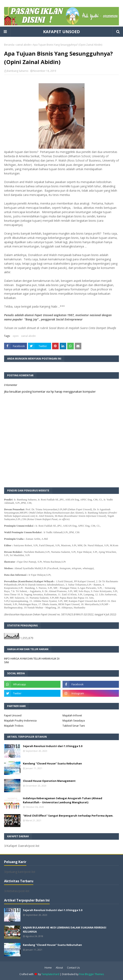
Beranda (9, 45)
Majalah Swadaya (74, 720)
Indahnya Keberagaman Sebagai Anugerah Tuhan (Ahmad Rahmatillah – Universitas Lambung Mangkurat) (63, 800)
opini (16, 336)
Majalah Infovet (72, 715)
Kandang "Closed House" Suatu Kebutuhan (52, 763)
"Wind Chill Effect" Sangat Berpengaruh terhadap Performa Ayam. (68, 816)
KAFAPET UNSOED (61, 32)
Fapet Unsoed (13, 715)
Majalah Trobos (14, 726)
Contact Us (73, 968)
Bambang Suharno (18, 71)
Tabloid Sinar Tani (74, 726)
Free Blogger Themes (91, 974)
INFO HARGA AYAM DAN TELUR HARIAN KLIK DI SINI (32, 660)
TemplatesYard (50, 974)
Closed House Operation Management (49, 781)
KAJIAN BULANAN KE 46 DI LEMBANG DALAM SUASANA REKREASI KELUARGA (65, 929)
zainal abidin (23, 45)
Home (48, 968)
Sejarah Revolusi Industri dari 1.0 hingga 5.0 (53, 746)
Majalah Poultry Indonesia (20, 720)
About (59, 968)
